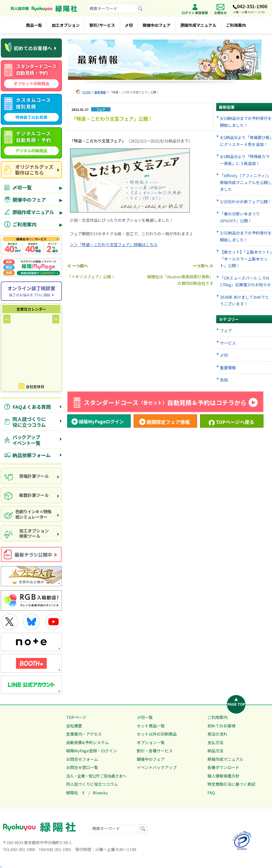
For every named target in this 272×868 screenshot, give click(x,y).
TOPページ (76, 717)
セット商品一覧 (151, 726)
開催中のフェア (157, 25)
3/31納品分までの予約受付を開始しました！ (246, 236)
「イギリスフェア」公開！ (91, 277)
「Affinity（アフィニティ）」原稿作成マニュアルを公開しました (246, 182)
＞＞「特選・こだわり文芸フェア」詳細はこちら (114, 244)
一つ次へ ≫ (203, 266)
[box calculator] (31, 495)
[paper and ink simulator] (31, 514)
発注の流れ (217, 734)
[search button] (141, 8)
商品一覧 (34, 25)
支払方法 (215, 742)
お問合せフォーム (82, 759)
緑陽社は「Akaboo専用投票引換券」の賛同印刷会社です (180, 280)
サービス (228, 343)
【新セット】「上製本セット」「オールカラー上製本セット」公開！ (246, 259)
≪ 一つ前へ (78, 266)
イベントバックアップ (157, 767)
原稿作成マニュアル (198, 25)
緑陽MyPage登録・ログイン (92, 751)
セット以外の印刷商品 (157, 734)
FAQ (211, 793)
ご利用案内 (236, 25)
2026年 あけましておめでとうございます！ (245, 300)
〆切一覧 (145, 717)
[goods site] (31, 170)
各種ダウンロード (223, 767)
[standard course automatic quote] (31, 76)
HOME (87, 92)
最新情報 (100, 92)
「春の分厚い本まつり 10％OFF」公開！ (240, 217)
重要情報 (228, 368)
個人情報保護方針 (223, 776)
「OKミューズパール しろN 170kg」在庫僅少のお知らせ (245, 281)
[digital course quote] (31, 143)
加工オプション (66, 25)
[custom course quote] (31, 109)
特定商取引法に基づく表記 (231, 784)
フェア (226, 330)
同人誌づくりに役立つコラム (92, 784)
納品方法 (215, 751)
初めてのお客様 (221, 726)
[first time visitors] (31, 48)
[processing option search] (31, 533)
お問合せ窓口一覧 (82, 767)
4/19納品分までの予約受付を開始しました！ (246, 122)
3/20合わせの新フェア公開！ (246, 201)
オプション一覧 (151, 742)
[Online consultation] (31, 291)
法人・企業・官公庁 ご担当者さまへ (96, 776)
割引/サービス (102, 25)
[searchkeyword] (111, 8)
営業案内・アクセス (84, 734)
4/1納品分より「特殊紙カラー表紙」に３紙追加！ (245, 160)
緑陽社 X (75, 793)
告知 (224, 380)
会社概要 (74, 726)
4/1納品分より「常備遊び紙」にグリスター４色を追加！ (246, 141)
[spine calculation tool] (31, 476)
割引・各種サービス (155, 751)
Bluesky (100, 793)
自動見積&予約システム (88, 742)
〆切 (129, 25)
